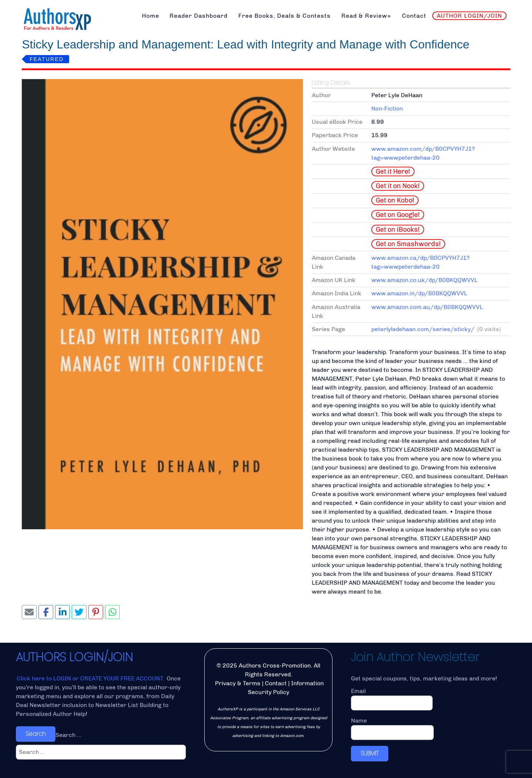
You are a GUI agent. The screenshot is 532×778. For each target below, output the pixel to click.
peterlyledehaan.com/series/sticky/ (423, 329)
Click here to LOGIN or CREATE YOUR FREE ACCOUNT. (91, 678)
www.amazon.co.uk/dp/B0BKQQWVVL (424, 280)
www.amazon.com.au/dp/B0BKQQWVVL (427, 307)
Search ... (68, 735)
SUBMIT (370, 753)
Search (36, 734)
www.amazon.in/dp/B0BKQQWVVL (419, 293)
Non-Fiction (387, 108)
